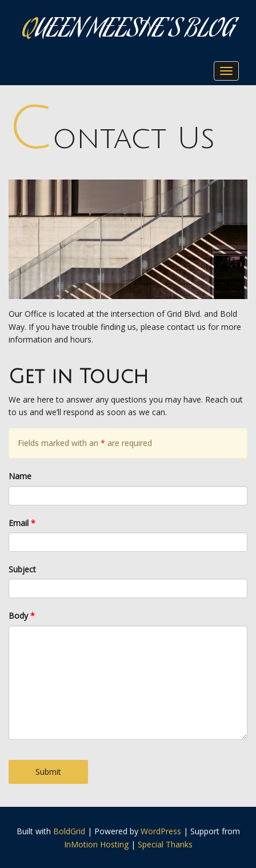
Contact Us (112, 139)
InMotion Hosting (96, 844)
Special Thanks (165, 844)
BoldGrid (69, 831)
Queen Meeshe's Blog (128, 31)
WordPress (161, 831)
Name (20, 476)
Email (22, 523)
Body (22, 616)
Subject (22, 569)
